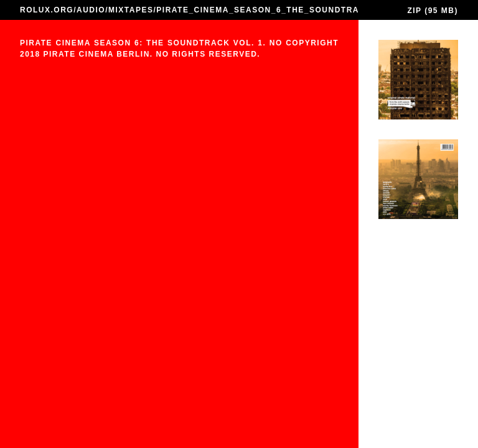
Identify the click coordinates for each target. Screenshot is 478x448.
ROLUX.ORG (47, 10)
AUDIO (91, 10)
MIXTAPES (131, 10)
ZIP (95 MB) (433, 11)
